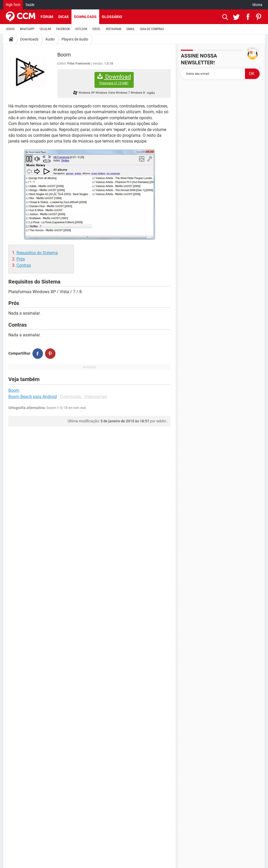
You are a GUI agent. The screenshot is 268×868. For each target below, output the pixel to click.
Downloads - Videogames (83, 397)
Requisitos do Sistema (37, 253)
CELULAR (45, 29)
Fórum (47, 17)
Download (114, 79)
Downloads (85, 17)
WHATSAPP (27, 29)
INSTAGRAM (113, 29)
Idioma (257, 5)
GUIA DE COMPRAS (152, 29)
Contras (24, 265)
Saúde (30, 5)
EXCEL (96, 29)
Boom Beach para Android (33, 397)
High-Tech (13, 5)
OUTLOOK (81, 29)
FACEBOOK (63, 29)
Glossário (112, 17)
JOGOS (10, 29)
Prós (21, 259)
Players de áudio (75, 39)
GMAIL (131, 29)
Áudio (50, 39)
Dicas (64, 17)
